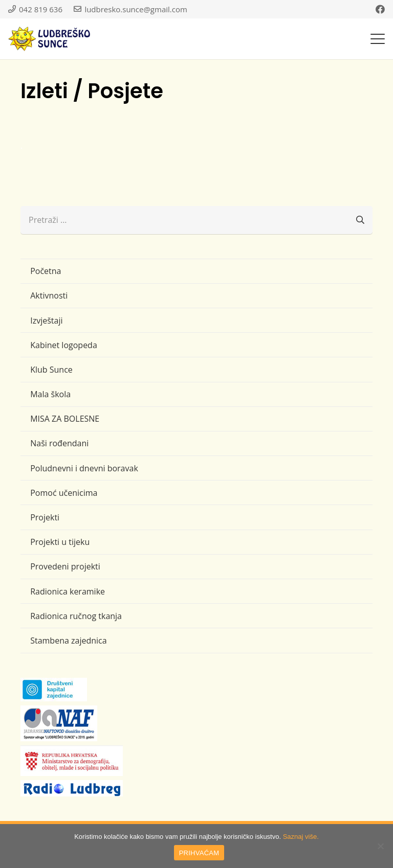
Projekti (45, 517)
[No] (380, 846)
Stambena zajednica (68, 641)
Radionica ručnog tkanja (76, 616)
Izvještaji (46, 321)
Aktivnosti (49, 295)
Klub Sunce (51, 370)
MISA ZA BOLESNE (65, 419)
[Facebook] (380, 9)
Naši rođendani (59, 443)
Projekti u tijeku (60, 542)
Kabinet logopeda (64, 345)
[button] (378, 39)
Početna (46, 271)
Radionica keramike (68, 591)
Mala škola (50, 394)
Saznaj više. (301, 837)
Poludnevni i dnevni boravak (84, 468)
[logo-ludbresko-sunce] (49, 39)
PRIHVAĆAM (199, 853)
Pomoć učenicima (64, 493)
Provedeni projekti (65, 566)
